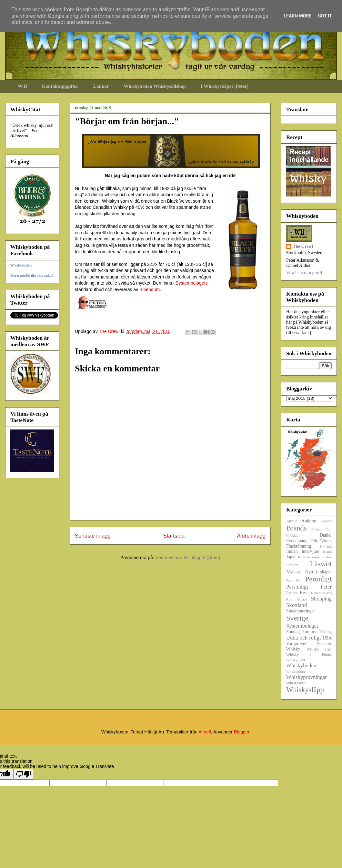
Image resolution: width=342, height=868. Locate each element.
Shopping (321, 599)
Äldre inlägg (251, 536)
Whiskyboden (301, 666)
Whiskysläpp (305, 690)
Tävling (325, 632)
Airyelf (205, 732)
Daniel (326, 535)
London (326, 557)
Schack (302, 599)
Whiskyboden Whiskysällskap (155, 86)
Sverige (297, 618)
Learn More (297, 16)
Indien (292, 551)
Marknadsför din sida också (32, 276)
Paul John (294, 580)
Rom (290, 599)
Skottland (297, 605)
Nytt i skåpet (318, 572)
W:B (22, 86)
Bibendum (150, 289)
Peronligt (318, 579)
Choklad (292, 535)
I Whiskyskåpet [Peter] (225, 86)
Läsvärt (321, 564)
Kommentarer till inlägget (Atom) (188, 558)
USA (327, 638)
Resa (304, 593)
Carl (329, 529)
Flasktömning (299, 546)
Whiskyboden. (21, 265)
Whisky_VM (296, 660)
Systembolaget (302, 626)
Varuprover (296, 644)
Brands (296, 528)
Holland (326, 546)
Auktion (309, 521)
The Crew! (303, 246)
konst (315, 557)
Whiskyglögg (296, 671)
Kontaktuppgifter (60, 86)
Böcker (317, 529)
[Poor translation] (24, 774)
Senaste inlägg (93, 536)
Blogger (241, 732)
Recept (292, 593)
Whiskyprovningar (307, 677)
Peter (326, 587)
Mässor (294, 572)
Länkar (101, 86)
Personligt (297, 587)
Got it (325, 16)
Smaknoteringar (301, 611)
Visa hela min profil (304, 273)
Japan (291, 557)
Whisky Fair (319, 649)
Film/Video (321, 541)
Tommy (309, 632)
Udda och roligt (304, 638)
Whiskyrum (296, 683)
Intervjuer (310, 551)
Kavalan (304, 557)
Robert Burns (321, 593)
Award (326, 521)
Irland (327, 551)
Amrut (292, 521)
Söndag (293, 632)
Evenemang (297, 541)
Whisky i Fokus (309, 655)
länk (306, 333)
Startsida (174, 536)
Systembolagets (192, 283)
